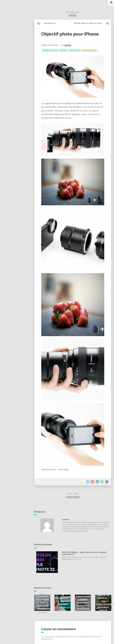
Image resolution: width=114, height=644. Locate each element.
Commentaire (56, 603)
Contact (10, 72)
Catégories (11, 60)
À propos (10, 66)
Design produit (58, 61)
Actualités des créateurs (18, 47)
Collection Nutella (76, 457)
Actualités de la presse (17, 41)
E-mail (52, 638)
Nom (52, 629)
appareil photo (58, 58)
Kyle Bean (76, 16)
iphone (71, 58)
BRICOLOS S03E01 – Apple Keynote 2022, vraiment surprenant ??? (85, 516)
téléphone (82, 58)
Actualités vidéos (14, 54)
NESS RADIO (12, 78)
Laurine (75, 53)
